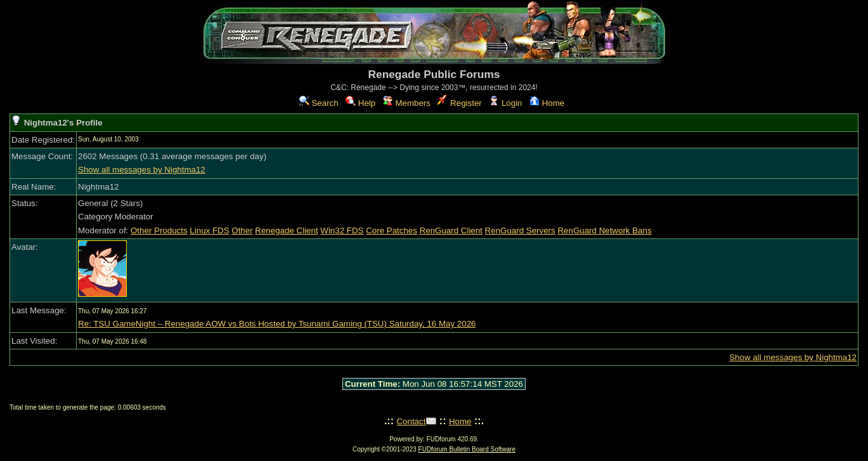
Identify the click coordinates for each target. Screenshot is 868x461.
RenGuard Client (451, 230)
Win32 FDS (342, 230)
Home (547, 103)
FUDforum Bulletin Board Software (467, 449)
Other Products (159, 230)
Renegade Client (286, 230)
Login (505, 103)
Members (407, 103)
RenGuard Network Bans (604, 230)
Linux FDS (209, 230)
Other (242, 230)
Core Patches (392, 230)
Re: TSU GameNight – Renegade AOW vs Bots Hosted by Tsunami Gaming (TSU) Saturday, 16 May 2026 (277, 324)
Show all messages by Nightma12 (142, 170)
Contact (411, 421)
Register (459, 103)
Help (360, 103)
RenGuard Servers (520, 230)
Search (319, 103)
